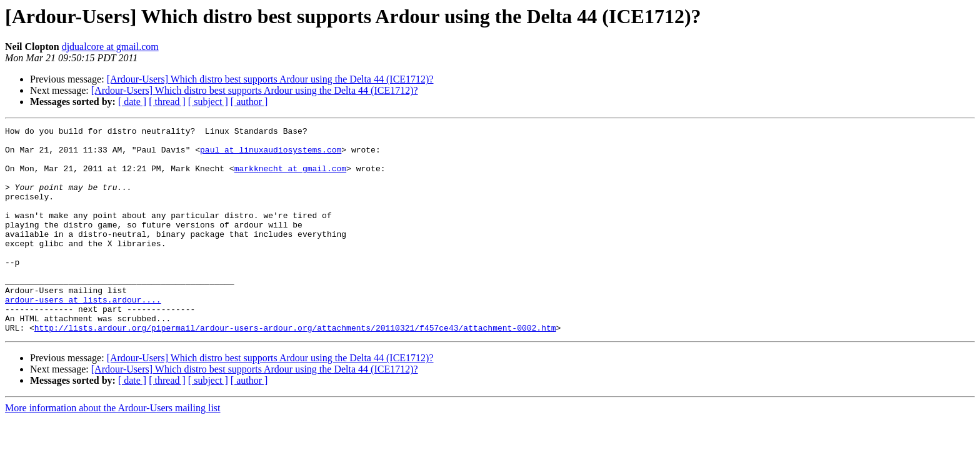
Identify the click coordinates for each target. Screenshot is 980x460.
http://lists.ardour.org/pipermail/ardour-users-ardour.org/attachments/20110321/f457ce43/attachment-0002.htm (295, 369)
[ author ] (249, 102)
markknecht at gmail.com (290, 177)
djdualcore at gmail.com (110, 47)
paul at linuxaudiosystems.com (271, 155)
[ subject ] (208, 102)
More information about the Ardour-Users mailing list (113, 449)
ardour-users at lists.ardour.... (83, 335)
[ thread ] (167, 102)
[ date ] (132, 102)
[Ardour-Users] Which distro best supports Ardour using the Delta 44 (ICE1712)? (270, 79)
